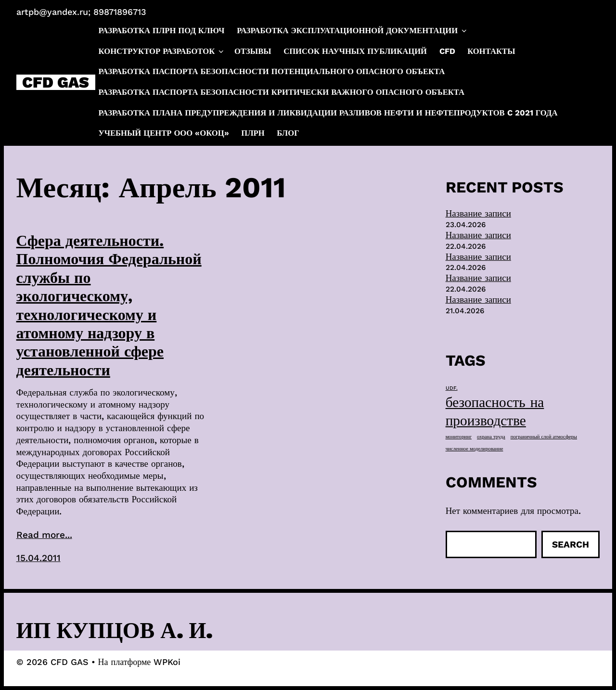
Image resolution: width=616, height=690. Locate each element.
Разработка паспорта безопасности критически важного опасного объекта (282, 92)
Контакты (491, 51)
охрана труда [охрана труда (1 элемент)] (491, 437)
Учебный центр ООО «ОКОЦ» (164, 133)
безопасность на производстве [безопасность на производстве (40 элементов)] (495, 411)
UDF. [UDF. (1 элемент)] (452, 388)
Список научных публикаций (355, 51)
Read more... (44, 535)
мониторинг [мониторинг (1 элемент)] (459, 437)
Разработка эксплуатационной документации (353, 31)
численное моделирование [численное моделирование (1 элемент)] (475, 449)
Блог (288, 133)
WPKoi (167, 662)
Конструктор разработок (162, 51)
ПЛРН (253, 133)
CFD (447, 51)
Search (571, 544)
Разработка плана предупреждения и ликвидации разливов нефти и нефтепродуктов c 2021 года (328, 113)
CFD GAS (56, 82)
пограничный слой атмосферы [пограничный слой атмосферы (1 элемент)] (544, 437)
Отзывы (253, 51)
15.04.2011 (38, 558)
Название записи (478, 213)
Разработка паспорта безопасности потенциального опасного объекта (272, 71)
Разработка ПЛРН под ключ (162, 31)
